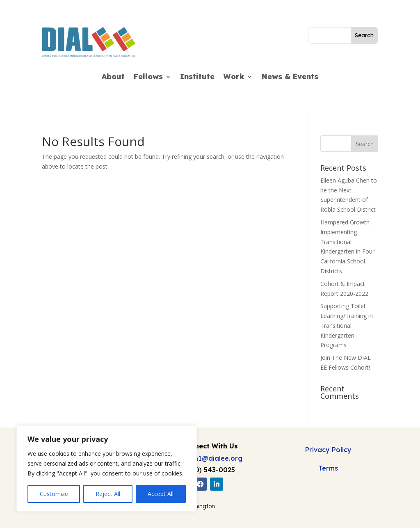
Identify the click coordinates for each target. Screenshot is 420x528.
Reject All (108, 494)
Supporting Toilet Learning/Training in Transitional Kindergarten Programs (347, 325)
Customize (54, 494)
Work (234, 78)
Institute (197, 78)
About (113, 78)
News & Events (290, 78)
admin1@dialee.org (210, 458)
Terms (328, 468)
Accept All (161, 494)
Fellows (148, 78)
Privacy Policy (328, 450)
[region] (107, 469)
